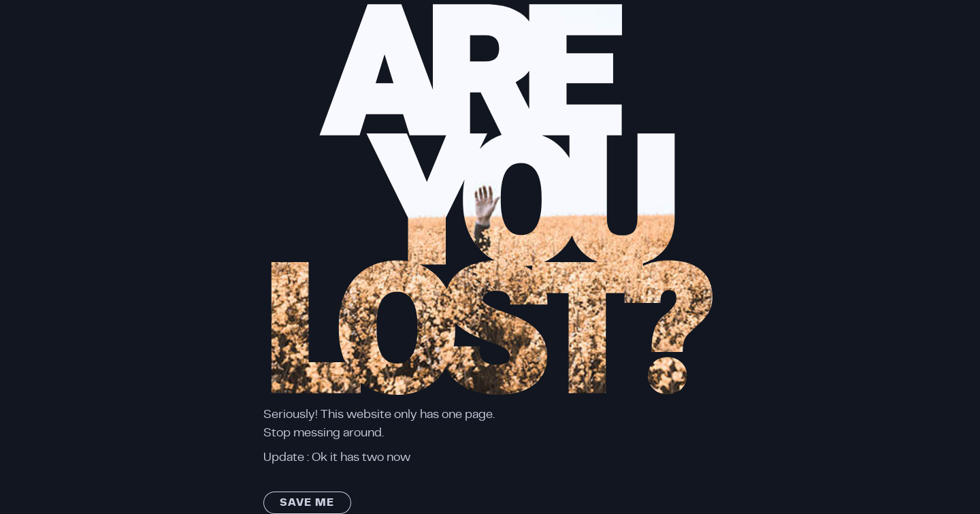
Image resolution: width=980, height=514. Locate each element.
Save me (307, 502)
